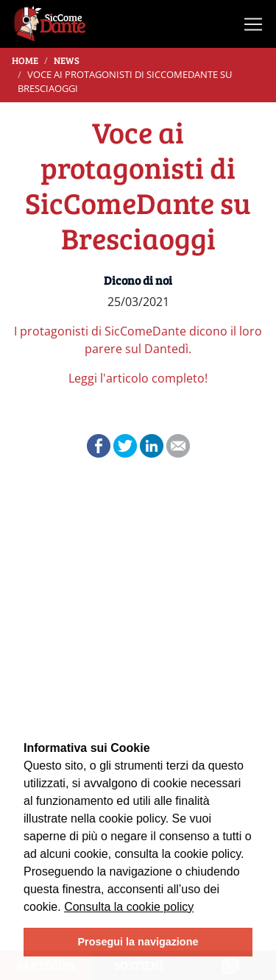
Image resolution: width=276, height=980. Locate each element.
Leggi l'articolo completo (137, 378)
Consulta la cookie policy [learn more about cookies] (129, 907)
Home (25, 60)
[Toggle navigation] (253, 24)
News (67, 60)
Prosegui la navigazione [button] (138, 942)
